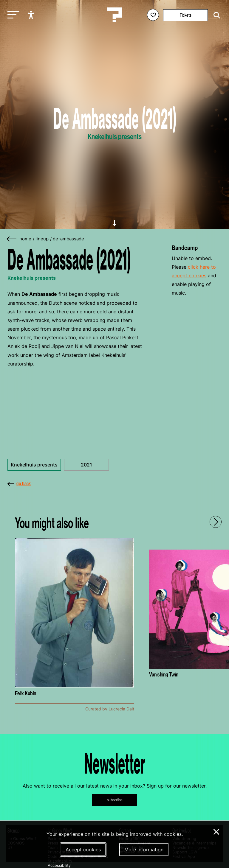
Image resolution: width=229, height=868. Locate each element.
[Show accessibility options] (32, 15)
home (25, 239)
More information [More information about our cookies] (144, 850)
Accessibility (59, 865)
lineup (42, 239)
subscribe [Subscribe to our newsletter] (115, 800)
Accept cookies (83, 850)
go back (19, 483)
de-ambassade (68, 239)
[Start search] (215, 15)
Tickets (186, 15)
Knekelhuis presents (34, 465)
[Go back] (12, 239)
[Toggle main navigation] (12, 15)
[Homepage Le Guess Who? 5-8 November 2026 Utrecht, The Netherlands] (114, 15)
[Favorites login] (153, 15)
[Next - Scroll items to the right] (216, 522)
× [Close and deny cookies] (217, 831)
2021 (86, 465)
